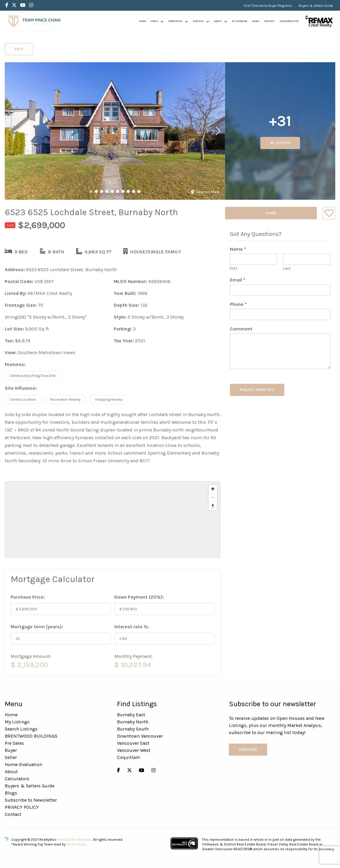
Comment (241, 329)
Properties (175, 21)
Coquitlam (129, 757)
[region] (113, 519)
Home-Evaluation (23, 764)
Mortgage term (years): (37, 627)
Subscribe (248, 749)
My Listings (17, 722)
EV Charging (240, 21)
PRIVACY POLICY (22, 807)
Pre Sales (14, 743)
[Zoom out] (213, 497)
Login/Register (289, 21)
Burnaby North (133, 722)
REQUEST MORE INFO (257, 390)
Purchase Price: (28, 597)
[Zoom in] (213, 489)
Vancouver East (133, 743)
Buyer (11, 750)
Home (143, 21)
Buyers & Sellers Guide (316, 6)
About (218, 21)
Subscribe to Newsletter (31, 800)
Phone (238, 304)
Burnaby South (133, 729)
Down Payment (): (139, 597)
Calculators (17, 779)
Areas (154, 21)
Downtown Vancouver (140, 736)
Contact (270, 21)
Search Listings (21, 729)
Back (19, 49)
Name (238, 249)
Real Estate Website (74, 840)
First (234, 268)
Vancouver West (134, 750)
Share (271, 213)
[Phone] (280, 314)
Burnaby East (131, 715)
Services (198, 21)
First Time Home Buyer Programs (268, 6)
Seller (11, 757)
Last (287, 268)
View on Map (205, 192)
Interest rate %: (132, 627)
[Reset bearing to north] (213, 506)
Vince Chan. (76, 844)
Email (238, 280)
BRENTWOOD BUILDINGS (31, 736)
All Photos (280, 143)
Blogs (256, 21)
